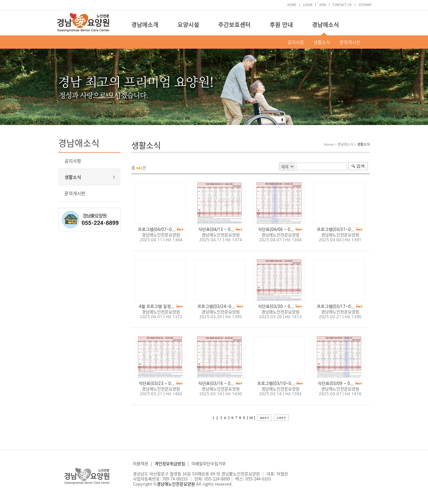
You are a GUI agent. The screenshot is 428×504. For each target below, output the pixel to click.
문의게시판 (350, 42)
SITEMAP (365, 5)
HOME (292, 5)
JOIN (322, 5)
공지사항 (296, 42)
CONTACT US (342, 5)
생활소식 (322, 42)
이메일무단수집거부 (209, 463)
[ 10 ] (251, 418)
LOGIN (308, 5)
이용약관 (141, 463)
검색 (361, 166)
